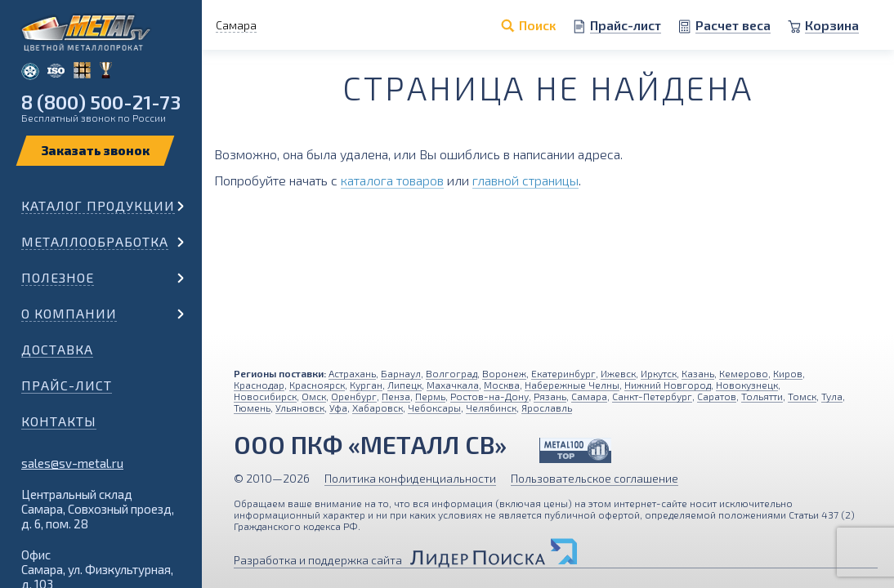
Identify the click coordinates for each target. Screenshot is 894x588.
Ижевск (618, 373)
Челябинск (491, 408)
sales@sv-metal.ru (72, 463)
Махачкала (453, 385)
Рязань (550, 396)
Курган (366, 385)
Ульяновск (300, 408)
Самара (589, 396)
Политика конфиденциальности (410, 478)
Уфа (338, 408)
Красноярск (317, 385)
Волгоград (451, 373)
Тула (832, 396)
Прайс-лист (67, 385)
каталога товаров (392, 180)
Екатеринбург (563, 373)
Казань (698, 373)
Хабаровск (378, 408)
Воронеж (504, 373)
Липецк (405, 385)
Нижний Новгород (668, 385)
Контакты (59, 421)
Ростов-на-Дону (489, 396)
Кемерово (744, 373)
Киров (788, 373)
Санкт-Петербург (652, 396)
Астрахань (352, 373)
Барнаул (401, 373)
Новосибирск (265, 396)
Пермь (430, 396)
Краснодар (259, 385)
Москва (502, 385)
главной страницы (525, 180)
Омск (314, 396)
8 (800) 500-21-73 (101, 102)
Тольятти (762, 396)
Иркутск (659, 373)
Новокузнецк (747, 385)
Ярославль (547, 408)
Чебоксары (434, 408)
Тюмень (252, 408)
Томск (802, 396)
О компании (69, 313)
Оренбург (354, 396)
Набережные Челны (572, 385)
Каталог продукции (98, 205)
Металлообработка (95, 241)
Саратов (717, 396)
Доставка (57, 349)
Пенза (396, 396)
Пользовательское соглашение (595, 478)
